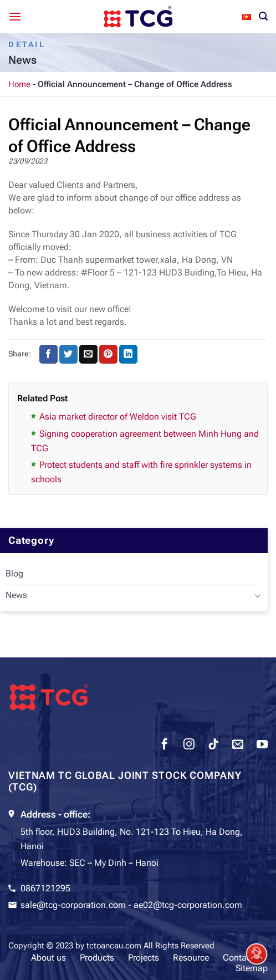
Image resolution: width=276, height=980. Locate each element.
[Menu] (15, 16)
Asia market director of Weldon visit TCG (118, 417)
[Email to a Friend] (88, 354)
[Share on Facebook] (48, 354)
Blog (14, 573)
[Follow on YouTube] (262, 746)
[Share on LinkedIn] (128, 354)
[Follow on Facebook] (165, 746)
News (16, 595)
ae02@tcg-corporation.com (188, 905)
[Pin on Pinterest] (108, 354)
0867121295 (45, 888)
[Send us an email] (238, 746)
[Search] (263, 16)
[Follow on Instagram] (189, 746)
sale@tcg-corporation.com (73, 905)
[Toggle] (258, 595)
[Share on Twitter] (68, 354)
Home (19, 84)
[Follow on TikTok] (213, 746)
